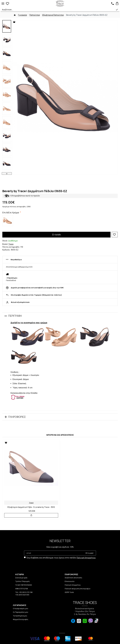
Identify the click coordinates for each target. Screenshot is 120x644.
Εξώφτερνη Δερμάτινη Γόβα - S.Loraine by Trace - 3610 (31, 507)
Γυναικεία (22, 15)
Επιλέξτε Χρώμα (11, 213)
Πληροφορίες (17, 417)
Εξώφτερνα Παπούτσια (53, 15)
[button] (7, 174)
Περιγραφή (15, 316)
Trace (11, 244)
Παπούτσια (35, 15)
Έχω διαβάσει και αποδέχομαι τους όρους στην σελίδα (60, 558)
